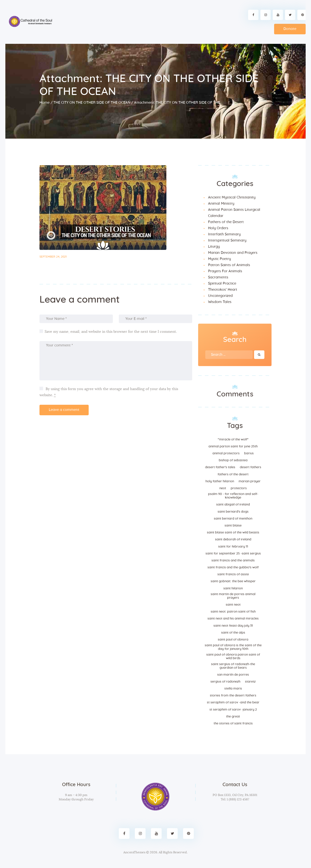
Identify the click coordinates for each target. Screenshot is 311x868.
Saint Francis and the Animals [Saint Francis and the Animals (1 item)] (233, 560)
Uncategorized (220, 296)
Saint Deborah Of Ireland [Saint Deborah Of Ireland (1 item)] (233, 539)
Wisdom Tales (220, 302)
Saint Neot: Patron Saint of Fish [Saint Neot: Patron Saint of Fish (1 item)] (233, 612)
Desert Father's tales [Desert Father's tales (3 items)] (220, 467)
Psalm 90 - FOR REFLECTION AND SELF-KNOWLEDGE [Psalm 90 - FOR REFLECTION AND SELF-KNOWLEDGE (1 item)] (233, 496)
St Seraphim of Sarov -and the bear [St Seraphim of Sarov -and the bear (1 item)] (233, 702)
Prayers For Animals (225, 271)
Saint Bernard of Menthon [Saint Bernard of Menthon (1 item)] (233, 519)
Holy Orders (218, 228)
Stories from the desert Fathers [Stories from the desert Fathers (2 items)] (233, 695)
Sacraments (218, 277)
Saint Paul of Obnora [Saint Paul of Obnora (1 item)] (233, 640)
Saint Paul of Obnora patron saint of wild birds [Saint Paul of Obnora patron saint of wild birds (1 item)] (233, 656)
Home (45, 103)
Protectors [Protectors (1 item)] (239, 488)
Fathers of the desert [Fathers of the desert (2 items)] (233, 474)
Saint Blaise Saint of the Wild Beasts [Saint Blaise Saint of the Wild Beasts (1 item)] (233, 532)
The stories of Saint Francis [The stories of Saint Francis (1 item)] (233, 723)
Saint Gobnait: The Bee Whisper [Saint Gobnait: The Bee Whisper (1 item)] (233, 581)
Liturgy (214, 247)
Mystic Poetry (219, 259)
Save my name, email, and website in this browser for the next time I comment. (111, 332)
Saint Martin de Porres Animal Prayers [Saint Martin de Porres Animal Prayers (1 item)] (233, 596)
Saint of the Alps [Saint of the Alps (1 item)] (233, 633)
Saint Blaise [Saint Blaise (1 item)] (233, 526)
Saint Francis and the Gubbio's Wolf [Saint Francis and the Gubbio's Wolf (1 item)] (233, 567)
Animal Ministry (221, 204)
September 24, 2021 (53, 257)
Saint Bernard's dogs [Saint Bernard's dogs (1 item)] (233, 512)
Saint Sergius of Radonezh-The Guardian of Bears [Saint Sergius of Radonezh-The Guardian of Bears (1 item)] (233, 666)
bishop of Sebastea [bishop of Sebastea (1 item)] (233, 460)
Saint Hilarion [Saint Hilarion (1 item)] (233, 588)
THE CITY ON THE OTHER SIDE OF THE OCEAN (92, 103)
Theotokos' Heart (223, 290)
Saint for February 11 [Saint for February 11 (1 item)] (233, 547)
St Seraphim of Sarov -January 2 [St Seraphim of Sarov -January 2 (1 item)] (233, 710)
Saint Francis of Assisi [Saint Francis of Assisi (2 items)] (233, 574)
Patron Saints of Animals (229, 265)
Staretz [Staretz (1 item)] (250, 682)
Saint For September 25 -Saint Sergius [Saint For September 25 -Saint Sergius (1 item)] (233, 553)
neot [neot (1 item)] (223, 488)
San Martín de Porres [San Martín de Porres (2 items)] (233, 675)
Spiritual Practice (222, 284)
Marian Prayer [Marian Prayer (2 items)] (250, 481)
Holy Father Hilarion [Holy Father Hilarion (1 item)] (220, 481)
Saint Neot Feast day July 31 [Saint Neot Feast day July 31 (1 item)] (233, 626)
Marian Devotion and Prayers (233, 253)
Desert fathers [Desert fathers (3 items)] (251, 467)
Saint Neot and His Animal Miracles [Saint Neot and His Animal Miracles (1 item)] (233, 619)
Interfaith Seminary (224, 234)
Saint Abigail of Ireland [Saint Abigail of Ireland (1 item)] (233, 504)
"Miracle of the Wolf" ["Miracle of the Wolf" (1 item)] (233, 439)
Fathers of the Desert (226, 222)
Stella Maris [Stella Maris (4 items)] (233, 689)
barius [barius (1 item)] (249, 453)
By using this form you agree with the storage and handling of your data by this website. (109, 392)
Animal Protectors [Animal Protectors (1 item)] (226, 453)
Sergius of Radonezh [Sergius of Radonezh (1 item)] (225, 682)
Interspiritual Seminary (227, 241)
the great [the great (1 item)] (233, 716)
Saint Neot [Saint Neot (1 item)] (233, 605)
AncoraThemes (134, 852)
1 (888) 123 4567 (238, 799)
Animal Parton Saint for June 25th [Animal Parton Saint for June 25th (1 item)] (233, 446)
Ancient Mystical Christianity (232, 198)
